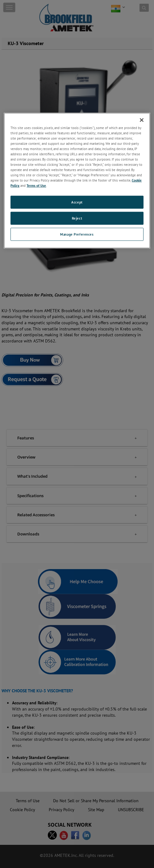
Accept (77, 202)
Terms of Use (36, 185)
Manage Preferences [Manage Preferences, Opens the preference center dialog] (77, 234)
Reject (77, 218)
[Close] (142, 120)
